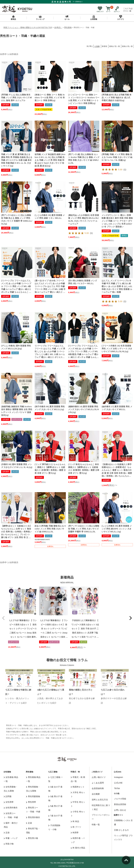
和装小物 (9, 844)
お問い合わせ (120, 810)
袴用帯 (75, 833)
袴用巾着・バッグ (78, 840)
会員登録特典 (98, 788)
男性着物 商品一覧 (33, 779)
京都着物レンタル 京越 (123, 822)
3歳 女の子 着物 (55, 789)
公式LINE (118, 783)
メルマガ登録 (120, 799)
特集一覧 (96, 825)
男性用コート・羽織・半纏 (33, 810)
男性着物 (68, 27)
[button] (3, 618)
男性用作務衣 (33, 817)
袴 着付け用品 (78, 848)
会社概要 (96, 794)
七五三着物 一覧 (55, 779)
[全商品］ (58, 27)
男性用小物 (32, 838)
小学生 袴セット (78, 814)
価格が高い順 (127, 46)
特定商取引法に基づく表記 (101, 807)
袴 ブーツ (76, 827)
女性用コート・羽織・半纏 (11, 815)
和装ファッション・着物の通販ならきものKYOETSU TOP (28, 27)
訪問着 (8, 796)
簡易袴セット (78, 787)
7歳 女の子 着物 (55, 818)
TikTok (117, 788)
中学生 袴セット (78, 804)
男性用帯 (31, 802)
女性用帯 (9, 802)
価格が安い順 (115, 46)
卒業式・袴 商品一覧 (78, 779)
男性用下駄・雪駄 (33, 831)
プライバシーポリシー (101, 817)
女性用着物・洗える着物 (11, 789)
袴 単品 (75, 821)
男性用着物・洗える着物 (33, 789)
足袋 (7, 833)
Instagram (118, 777)
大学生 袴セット (78, 794)
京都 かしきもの (121, 830)
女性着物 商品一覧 (11, 779)
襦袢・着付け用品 (11, 825)
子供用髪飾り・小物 (54, 827)
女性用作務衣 (11, 808)
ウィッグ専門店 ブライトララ (123, 838)
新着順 (105, 46)
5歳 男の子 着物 (55, 808)
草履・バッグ (11, 838)
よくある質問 (98, 783)
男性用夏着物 (33, 796)
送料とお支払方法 (100, 800)
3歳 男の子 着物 (55, 798)
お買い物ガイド (99, 777)
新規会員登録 (120, 804)
